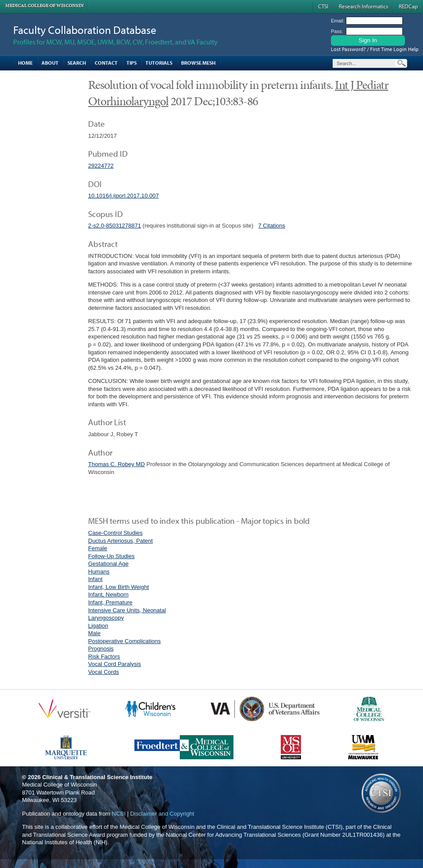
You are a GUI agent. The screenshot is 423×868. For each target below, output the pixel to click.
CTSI (323, 6)
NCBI (119, 814)
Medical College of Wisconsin (45, 6)
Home (25, 63)
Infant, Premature (110, 602)
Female (98, 548)
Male (94, 633)
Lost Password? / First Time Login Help (375, 49)
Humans (99, 572)
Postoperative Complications (124, 641)
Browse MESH (198, 63)
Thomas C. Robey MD (117, 464)
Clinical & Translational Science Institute (97, 777)
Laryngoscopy (106, 618)
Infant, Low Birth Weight (119, 587)
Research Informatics (364, 6)
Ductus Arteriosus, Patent (121, 541)
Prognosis (101, 649)
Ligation (98, 626)
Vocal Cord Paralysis (115, 664)
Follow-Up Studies (111, 556)
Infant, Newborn (108, 594)
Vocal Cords (104, 672)
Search (77, 63)
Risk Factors (104, 657)
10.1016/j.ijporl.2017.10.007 (123, 196)
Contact (106, 63)
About (50, 63)
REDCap (408, 6)
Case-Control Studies (115, 533)
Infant (95, 579)
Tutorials (159, 63)
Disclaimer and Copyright (162, 814)
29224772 (101, 166)
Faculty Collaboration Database (85, 30)
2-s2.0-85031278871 (115, 226)
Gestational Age (108, 564)
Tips (132, 63)
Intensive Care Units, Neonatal (127, 610)
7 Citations (272, 226)
